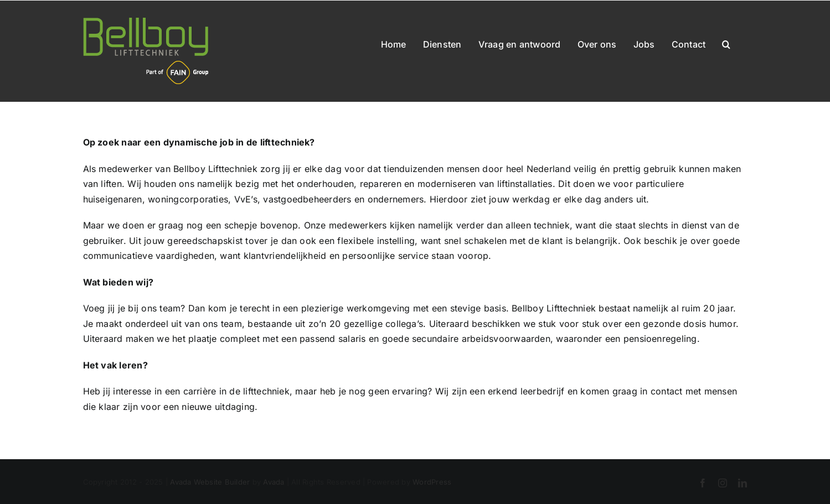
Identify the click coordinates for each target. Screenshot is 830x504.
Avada (274, 482)
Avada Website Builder (210, 482)
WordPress (432, 482)
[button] (726, 42)
